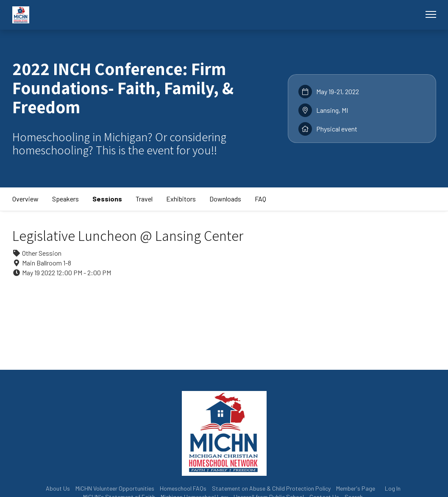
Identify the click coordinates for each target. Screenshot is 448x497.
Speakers (65, 199)
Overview (25, 199)
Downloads (225, 199)
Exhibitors (181, 199)
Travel (144, 199)
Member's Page (356, 488)
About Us (58, 488)
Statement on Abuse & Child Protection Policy (271, 488)
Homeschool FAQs (183, 488)
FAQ (260, 199)
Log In (393, 488)
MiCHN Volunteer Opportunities (115, 488)
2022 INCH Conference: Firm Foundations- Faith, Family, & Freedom (123, 88)
